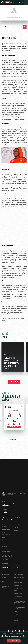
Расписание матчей (19, 522)
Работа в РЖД (5, 559)
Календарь (4, 527)
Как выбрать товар (6, 572)
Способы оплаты (6, 575)
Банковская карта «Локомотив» (19, 617)
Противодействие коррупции (6, 552)
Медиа (3, 537)
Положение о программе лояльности (5, 548)
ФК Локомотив (7, 518)
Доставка (4, 577)
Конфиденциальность (7, 584)
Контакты (16, 621)
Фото (3, 540)
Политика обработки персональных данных (7, 556)
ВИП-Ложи (17, 525)
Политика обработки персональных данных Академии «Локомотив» (20, 603)
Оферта (16, 527)
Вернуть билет (18, 530)
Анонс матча (14, 439)
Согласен (14, 641)
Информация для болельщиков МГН (6, 563)
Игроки (3, 532)
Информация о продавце (5, 587)
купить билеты (14, 427)
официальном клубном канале (17, 308)
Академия (16, 599)
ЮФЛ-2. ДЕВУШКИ (19, 593)
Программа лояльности (4, 543)
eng (22, 2)
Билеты (18, 517)
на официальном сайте (15, 312)
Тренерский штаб (6, 535)
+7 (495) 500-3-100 (7, 512)
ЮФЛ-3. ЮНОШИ (18, 588)
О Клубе (16, 572)
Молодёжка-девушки (19, 580)
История (16, 614)
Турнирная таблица (6, 529)
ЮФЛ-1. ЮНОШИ (18, 583)
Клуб (16, 567)
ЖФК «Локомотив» (19, 575)
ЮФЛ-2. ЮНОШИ (18, 585)
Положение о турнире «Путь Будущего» (20, 608)
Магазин (6, 567)
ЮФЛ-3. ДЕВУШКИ (19, 596)
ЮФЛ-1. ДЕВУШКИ (19, 591)
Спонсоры (17, 611)
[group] (13, 357)
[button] (2, 377)
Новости (4, 524)
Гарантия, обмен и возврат (6, 581)
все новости (14, 382)
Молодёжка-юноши (19, 577)
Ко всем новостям (8, 27)
